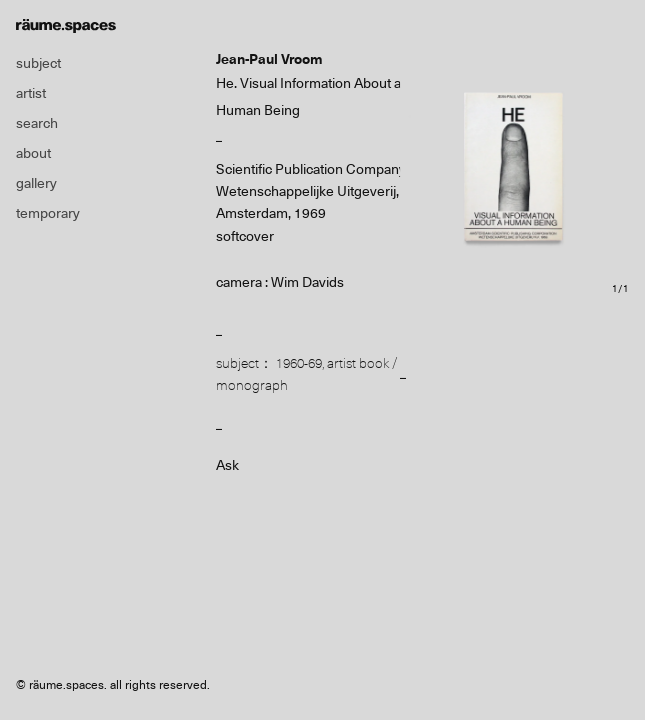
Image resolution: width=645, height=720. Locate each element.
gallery (36, 183)
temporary (48, 213)
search (37, 123)
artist (31, 93)
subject (38, 63)
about (33, 153)
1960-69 (299, 363)
